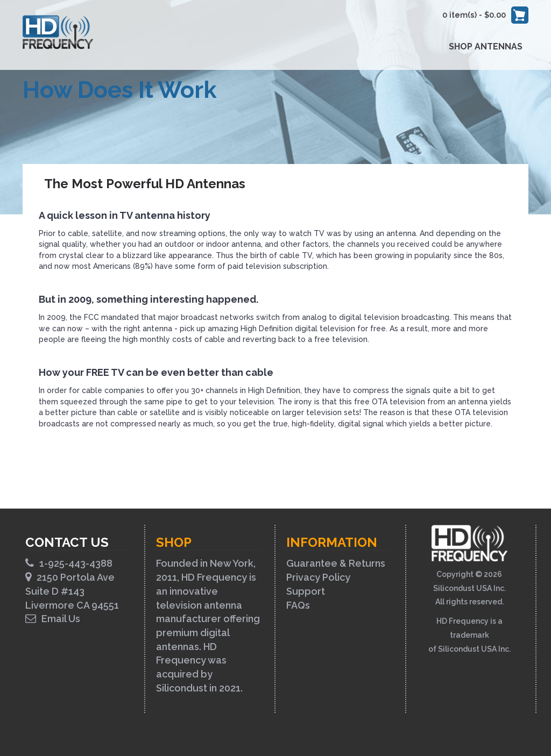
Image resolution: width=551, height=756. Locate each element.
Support (306, 591)
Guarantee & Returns (336, 563)
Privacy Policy (318, 577)
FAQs (298, 605)
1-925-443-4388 (69, 563)
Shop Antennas (486, 47)
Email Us (53, 619)
